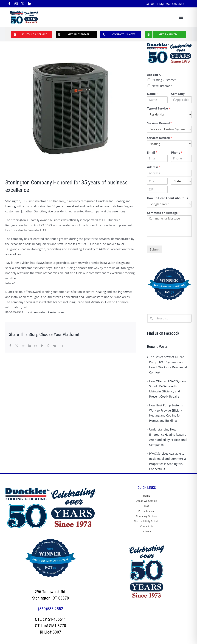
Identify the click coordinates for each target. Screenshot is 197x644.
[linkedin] (30, 4)
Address (154, 167)
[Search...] (169, 318)
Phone (177, 153)
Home (147, 496)
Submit (155, 249)
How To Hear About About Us (168, 198)
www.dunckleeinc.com (49, 312)
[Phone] (181, 158)
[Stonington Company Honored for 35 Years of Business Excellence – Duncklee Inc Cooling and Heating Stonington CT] (71, 108)
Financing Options (147, 516)
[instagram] (16, 4)
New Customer (162, 86)
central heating (96, 292)
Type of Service (159, 109)
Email (152, 153)
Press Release (147, 511)
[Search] (151, 318)
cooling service (122, 292)
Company (178, 94)
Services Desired (160, 123)
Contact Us (147, 526)
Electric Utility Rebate (147, 521)
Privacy (147, 531)
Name (152, 94)
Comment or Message (163, 213)
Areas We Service (147, 501)
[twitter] (23, 4)
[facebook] (9, 4)
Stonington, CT (15, 201)
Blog (147, 506)
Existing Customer (164, 80)
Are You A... (155, 75)
